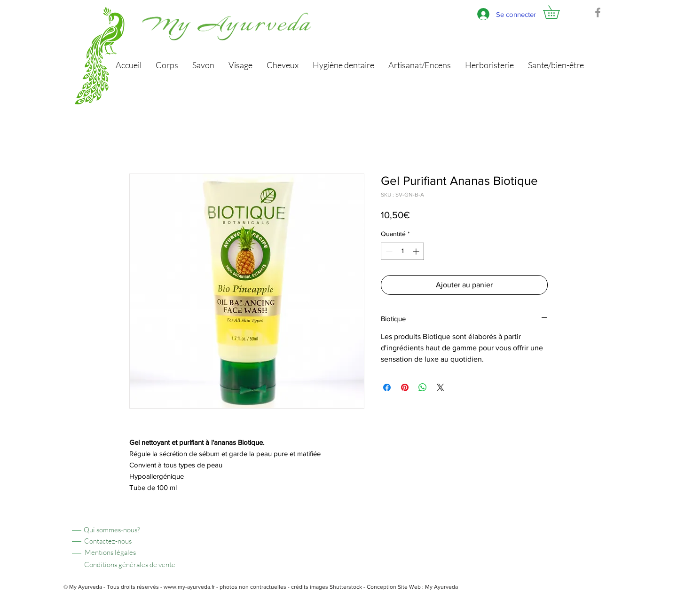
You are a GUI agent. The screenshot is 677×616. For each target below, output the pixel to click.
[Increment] (417, 251)
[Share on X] (441, 387)
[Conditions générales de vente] (130, 565)
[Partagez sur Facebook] (387, 387)
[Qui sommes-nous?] (112, 530)
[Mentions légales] (110, 552)
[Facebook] (598, 12)
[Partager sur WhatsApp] (423, 387)
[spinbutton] (402, 251)
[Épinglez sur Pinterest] (405, 387)
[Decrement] (388, 251)
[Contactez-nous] (108, 541)
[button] (558, 12)
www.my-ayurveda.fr (189, 587)
